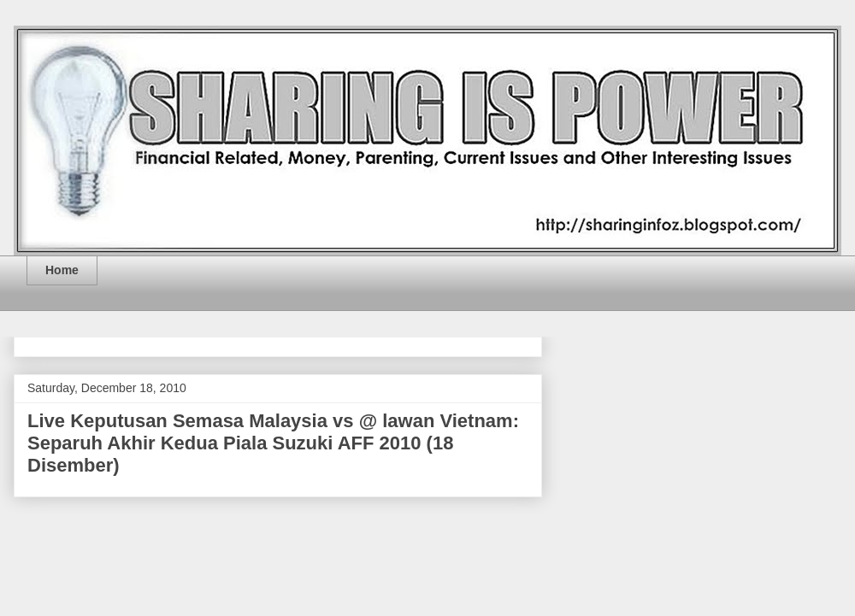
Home (62, 270)
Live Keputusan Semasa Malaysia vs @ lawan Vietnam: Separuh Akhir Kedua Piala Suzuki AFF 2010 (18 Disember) (273, 443)
